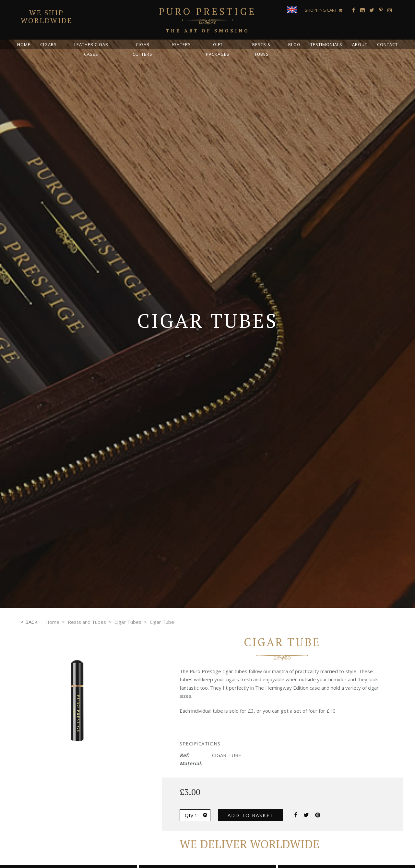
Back (31, 622)
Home (24, 44)
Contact (387, 44)
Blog (294, 44)
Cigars (48, 44)
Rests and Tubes (87, 622)
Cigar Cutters (142, 49)
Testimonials (326, 44)
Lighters (180, 44)
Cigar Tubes (128, 622)
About (360, 44)
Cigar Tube (162, 622)
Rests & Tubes (261, 49)
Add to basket (251, 815)
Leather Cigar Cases (91, 49)
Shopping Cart (321, 10)
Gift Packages (218, 49)
